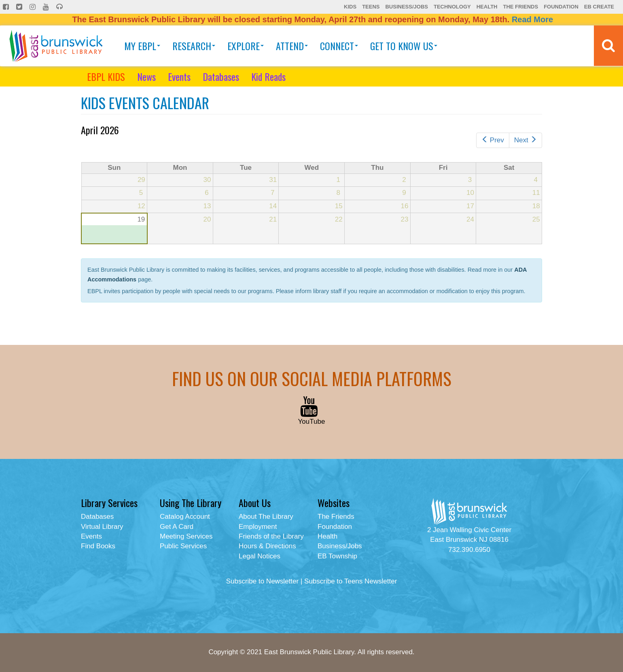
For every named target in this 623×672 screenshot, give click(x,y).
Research (194, 46)
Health (487, 7)
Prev (493, 140)
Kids (350, 7)
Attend (292, 46)
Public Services (183, 546)
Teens (371, 7)
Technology (452, 7)
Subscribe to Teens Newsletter (351, 581)
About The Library (266, 517)
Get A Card (177, 527)
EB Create (599, 7)
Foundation (561, 7)
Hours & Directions (267, 546)
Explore (246, 46)
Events (179, 76)
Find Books (98, 546)
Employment (258, 527)
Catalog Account (185, 517)
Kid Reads (268, 76)
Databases (221, 76)
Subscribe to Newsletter (263, 581)
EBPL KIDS (106, 76)
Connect (339, 46)
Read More (532, 19)
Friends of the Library (271, 536)
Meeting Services (186, 536)
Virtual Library (102, 527)
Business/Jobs (406, 7)
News (146, 76)
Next (526, 140)
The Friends (520, 7)
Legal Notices (260, 556)
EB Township (337, 556)
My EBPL (142, 46)
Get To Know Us (404, 46)
